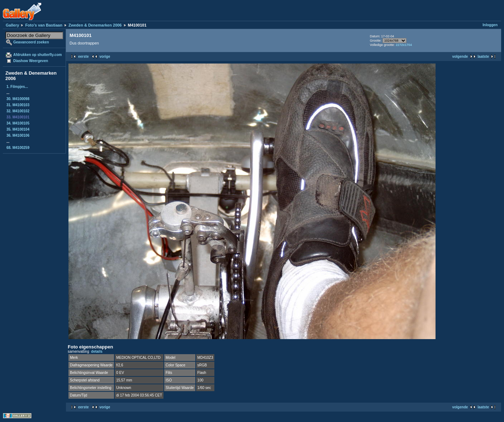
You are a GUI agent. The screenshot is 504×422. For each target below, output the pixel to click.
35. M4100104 (18, 129)
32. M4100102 (18, 111)
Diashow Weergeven (31, 61)
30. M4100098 (18, 99)
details (97, 351)
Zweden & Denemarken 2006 (95, 25)
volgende (460, 57)
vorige (105, 57)
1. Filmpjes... (17, 87)
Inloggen (490, 25)
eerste (83, 57)
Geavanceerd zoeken (31, 42)
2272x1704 (404, 45)
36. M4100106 (18, 135)
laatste (483, 57)
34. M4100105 (18, 123)
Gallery (12, 25)
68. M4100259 (18, 148)
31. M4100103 (18, 105)
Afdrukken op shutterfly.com (37, 55)
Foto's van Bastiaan (44, 25)
